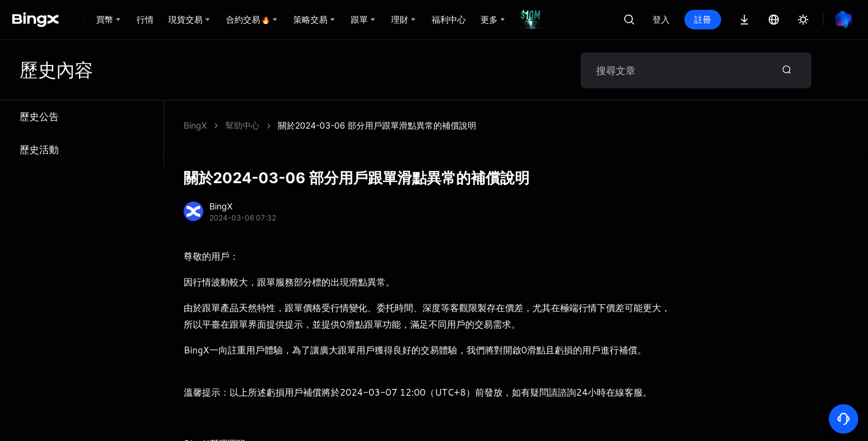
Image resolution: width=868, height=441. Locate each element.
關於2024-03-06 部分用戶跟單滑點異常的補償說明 (377, 125)
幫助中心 (242, 125)
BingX (195, 125)
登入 (661, 19)
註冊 (703, 19)
